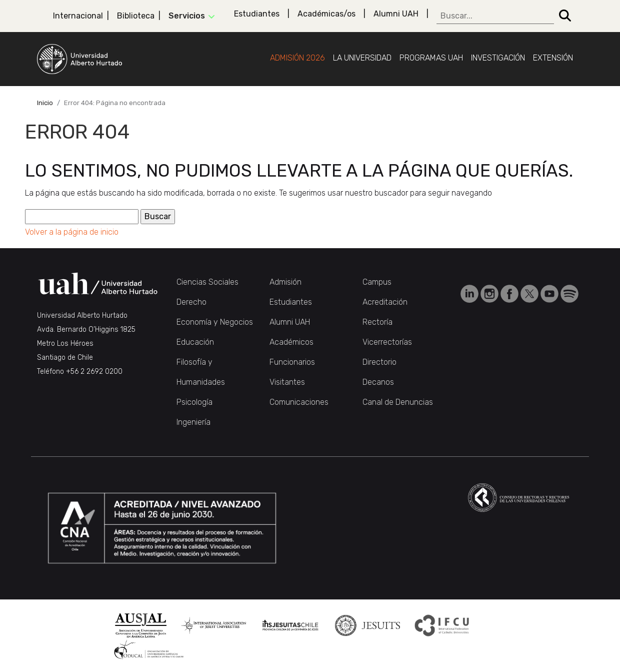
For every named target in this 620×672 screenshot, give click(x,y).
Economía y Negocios (215, 322)
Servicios (187, 16)
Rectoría (377, 322)
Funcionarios (292, 362)
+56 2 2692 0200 (94, 372)
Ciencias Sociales (207, 282)
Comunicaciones (299, 402)
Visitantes (287, 382)
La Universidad (362, 58)
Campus (377, 282)
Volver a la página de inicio (72, 232)
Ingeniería (193, 422)
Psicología (194, 402)
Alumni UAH (396, 14)
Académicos (291, 342)
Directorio (379, 362)
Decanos (378, 382)
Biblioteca (136, 16)
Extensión (553, 58)
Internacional (78, 16)
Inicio (45, 103)
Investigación (498, 58)
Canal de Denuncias (398, 402)
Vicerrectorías (387, 342)
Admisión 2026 (297, 58)
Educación (195, 342)
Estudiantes (257, 14)
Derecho (191, 302)
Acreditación (385, 302)
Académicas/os (326, 14)
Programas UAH (431, 58)
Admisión (285, 282)
